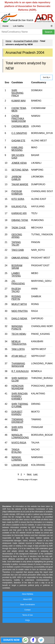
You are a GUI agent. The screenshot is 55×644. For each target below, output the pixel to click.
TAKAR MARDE (20, 184)
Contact (27, 610)
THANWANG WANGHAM (18, 365)
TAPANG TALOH (16, 244)
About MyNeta (27, 594)
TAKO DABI (18, 250)
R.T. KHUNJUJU (20, 371)
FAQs (27, 620)
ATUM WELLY (19, 356)
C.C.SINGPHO (19, 133)
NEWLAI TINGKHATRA (19, 343)
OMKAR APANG (20, 258)
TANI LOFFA (18, 349)
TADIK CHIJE (19, 228)
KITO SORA (18, 199)
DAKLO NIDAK (19, 318)
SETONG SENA (20, 170)
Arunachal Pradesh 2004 (26, 41)
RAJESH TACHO (16, 290)
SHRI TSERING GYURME (20, 405)
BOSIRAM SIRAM (17, 267)
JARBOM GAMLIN (16, 178)
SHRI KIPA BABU (17, 428)
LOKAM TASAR (20, 465)
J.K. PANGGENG (18, 282)
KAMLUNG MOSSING (17, 149)
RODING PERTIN (16, 298)
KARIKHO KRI (19, 213)
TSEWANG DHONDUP (17, 421)
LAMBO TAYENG (16, 275)
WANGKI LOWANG (17, 459)
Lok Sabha (18, 26)
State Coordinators (27, 605)
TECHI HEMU (19, 334)
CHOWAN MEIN (20, 126)
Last (36, 474)
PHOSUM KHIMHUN (17, 193)
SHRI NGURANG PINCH (17, 93)
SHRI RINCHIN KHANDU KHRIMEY (19, 396)
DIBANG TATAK (20, 220)
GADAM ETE (18, 141)
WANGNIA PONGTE (17, 328)
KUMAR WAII (18, 101)
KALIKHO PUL (19, 206)
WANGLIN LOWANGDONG (20, 436)
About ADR (27, 599)
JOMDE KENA (19, 163)
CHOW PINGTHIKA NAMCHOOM (19, 119)
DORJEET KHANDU (17, 413)
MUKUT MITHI (19, 304)
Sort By (46, 77)
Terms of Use (27, 615)
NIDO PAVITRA (20, 311)
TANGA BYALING (16, 451)
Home (5, 26)
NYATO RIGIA (19, 443)
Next (29, 474)
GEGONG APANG (17, 236)
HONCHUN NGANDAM (17, 387)
